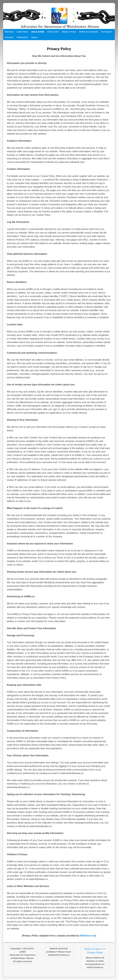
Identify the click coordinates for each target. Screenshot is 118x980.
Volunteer (9, 37)
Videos (34, 37)
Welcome (9, 32)
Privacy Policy (95, 953)
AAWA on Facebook (88, 32)
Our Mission (106, 32)
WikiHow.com (88, 936)
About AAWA (38, 32)
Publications (22, 37)
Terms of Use (92, 949)
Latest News (22, 32)
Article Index (53, 32)
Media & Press (69, 32)
